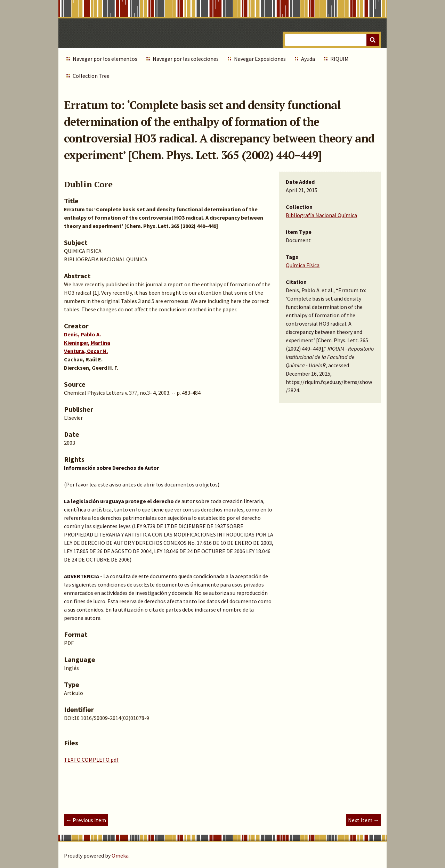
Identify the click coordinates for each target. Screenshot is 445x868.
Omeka (120, 855)
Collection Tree (91, 76)
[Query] (332, 40)
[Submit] (373, 40)
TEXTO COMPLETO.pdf (91, 760)
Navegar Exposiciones (260, 59)
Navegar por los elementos (105, 59)
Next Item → (363, 820)
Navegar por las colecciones (186, 59)
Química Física (303, 265)
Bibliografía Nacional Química (321, 215)
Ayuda (308, 59)
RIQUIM (339, 59)
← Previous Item (86, 820)
